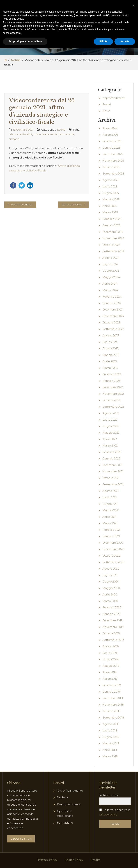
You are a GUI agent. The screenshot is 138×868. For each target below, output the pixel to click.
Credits (95, 860)
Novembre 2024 (113, 238)
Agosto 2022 (111, 413)
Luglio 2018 (110, 730)
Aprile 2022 (110, 439)
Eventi (61, 130)
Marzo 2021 (110, 523)
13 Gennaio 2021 (23, 130)
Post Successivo (72, 205)
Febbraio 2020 (112, 607)
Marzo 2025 (110, 212)
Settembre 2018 (113, 718)
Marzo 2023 (110, 368)
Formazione (65, 823)
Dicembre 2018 (113, 698)
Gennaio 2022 (111, 458)
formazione (67, 134)
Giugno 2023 (111, 348)
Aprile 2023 (110, 361)
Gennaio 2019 (111, 692)
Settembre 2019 (113, 640)
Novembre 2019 (113, 627)
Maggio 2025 (111, 199)
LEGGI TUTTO (21, 839)
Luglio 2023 (110, 342)
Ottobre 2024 (111, 245)
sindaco (14, 139)
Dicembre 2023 (113, 310)
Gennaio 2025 (111, 225)
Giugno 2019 (110, 659)
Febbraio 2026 (112, 141)
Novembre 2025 (113, 161)
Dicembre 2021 (112, 465)
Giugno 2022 (111, 426)
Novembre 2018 (113, 705)
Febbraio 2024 (112, 297)
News (106, 111)
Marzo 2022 (110, 446)
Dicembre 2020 (113, 543)
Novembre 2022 (113, 394)
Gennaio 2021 (111, 536)
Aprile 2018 (110, 750)
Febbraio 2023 (112, 374)
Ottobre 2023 (111, 322)
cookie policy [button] (16, 19)
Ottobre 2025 (111, 167)
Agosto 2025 (111, 180)
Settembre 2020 (113, 562)
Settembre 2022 (113, 407)
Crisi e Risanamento (70, 791)
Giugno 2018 (111, 737)
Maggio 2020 (111, 588)
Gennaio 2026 (111, 148)
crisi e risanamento (46, 134)
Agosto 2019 (111, 646)
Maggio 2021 (111, 510)
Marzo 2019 (110, 679)
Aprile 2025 (110, 206)
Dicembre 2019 (112, 620)
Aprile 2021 (109, 517)
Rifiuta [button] (103, 41)
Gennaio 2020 (111, 614)
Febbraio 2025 (112, 219)
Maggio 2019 (111, 666)
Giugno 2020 (111, 582)
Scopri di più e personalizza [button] (25, 41)
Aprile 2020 (110, 594)
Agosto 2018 (111, 724)
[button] (133, 6)
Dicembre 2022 (113, 387)
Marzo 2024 (110, 290)
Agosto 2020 (111, 569)
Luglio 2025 (110, 186)
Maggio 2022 (111, 433)
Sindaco (62, 797)
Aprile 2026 (110, 128)
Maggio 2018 (111, 743)
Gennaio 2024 (111, 303)
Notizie (16, 60)
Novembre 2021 (113, 471)
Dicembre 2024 (113, 232)
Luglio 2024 (110, 264)
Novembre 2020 (113, 549)
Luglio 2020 (110, 575)
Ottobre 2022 (111, 400)
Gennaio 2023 (111, 381)
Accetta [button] (125, 41)
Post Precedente (22, 205)
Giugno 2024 (111, 271)
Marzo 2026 (110, 135)
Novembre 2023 (113, 316)
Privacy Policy (48, 860)
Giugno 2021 (110, 504)
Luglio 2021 (110, 497)
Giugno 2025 (111, 193)
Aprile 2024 (110, 284)
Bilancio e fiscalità (69, 804)
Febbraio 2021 (112, 530)
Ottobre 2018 (111, 711)
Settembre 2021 (113, 484)
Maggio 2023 (111, 355)
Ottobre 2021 (111, 478)
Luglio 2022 (110, 420)
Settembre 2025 (113, 174)
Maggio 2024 (111, 277)
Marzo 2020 (110, 601)
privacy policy (108, 814)
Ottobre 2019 (111, 633)
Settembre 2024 (113, 251)
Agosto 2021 (111, 491)
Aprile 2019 (110, 672)
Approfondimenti (114, 98)
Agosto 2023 (111, 335)
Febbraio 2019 (112, 685)
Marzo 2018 (110, 756)
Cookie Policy (74, 860)
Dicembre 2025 (113, 154)
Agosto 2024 (111, 258)
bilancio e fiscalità (21, 134)
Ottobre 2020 (111, 556)
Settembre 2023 (113, 329)
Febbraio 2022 (112, 452)
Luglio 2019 (110, 653)
